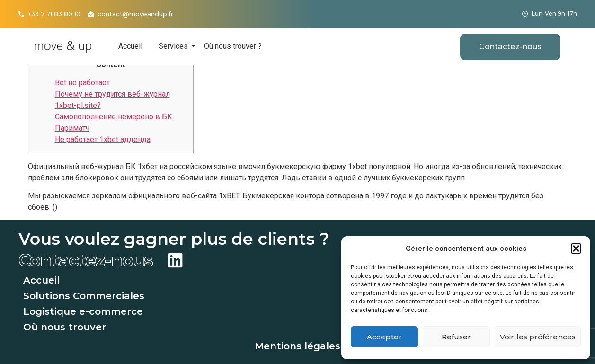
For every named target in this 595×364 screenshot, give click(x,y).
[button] (576, 249)
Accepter (384, 337)
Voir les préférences (538, 337)
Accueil (130, 46)
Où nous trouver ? (233, 46)
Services (175, 46)
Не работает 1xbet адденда (103, 139)
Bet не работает (82, 83)
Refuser (457, 337)
